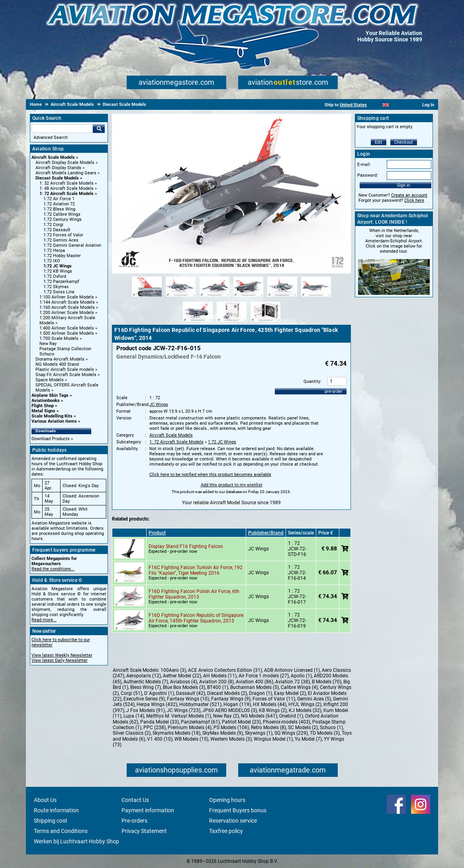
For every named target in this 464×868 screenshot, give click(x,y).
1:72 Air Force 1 (59, 199)
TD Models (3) (325, 733)
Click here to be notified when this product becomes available (210, 475)
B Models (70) (327, 682)
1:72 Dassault (57, 230)
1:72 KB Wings (58, 271)
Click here (414, 200)
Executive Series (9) (144, 699)
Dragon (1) (260, 693)
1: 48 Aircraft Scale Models (67, 188)
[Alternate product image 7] (198, 322)
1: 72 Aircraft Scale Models (67, 194)
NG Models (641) (259, 716)
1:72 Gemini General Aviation (72, 245)
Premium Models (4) (190, 728)
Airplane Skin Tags (50, 395)
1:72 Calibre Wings (62, 214)
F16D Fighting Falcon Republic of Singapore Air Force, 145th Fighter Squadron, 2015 (196, 618)
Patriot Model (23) (241, 722)
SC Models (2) (303, 728)
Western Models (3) (231, 739)
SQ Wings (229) (291, 733)
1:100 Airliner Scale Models (67, 297)
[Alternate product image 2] (181, 297)
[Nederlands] (376, 105)
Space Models (50, 380)
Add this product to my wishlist (232, 485)
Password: (368, 175)
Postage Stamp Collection (65, 349)
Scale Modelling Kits (52, 416)
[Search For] (62, 129)
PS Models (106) (231, 728)
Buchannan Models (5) (255, 687)
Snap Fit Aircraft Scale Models (66, 375)
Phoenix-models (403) (287, 722)
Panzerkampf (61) (200, 722)
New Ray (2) (226, 716)
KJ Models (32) (305, 710)
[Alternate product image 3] (214, 297)
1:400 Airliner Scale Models (67, 328)
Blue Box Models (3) (184, 687)
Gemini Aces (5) (314, 699)
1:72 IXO (52, 261)
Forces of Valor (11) (274, 699)
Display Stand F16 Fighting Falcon (186, 546)
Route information (56, 810)
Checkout (404, 142)
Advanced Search (51, 138)
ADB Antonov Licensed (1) (292, 670)
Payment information (148, 810)
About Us (45, 800)
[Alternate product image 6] (316, 297)
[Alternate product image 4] (248, 297)
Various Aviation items (54, 421)
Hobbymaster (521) (200, 704)
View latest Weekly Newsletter (62, 655)
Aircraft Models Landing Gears (66, 173)
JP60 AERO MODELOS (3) (230, 710)
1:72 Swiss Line (59, 292)
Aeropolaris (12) (144, 676)
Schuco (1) (331, 728)
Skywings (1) (259, 733)
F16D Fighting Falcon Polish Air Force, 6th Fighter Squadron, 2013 (194, 594)
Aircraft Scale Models (53, 157)
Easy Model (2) (290, 693)
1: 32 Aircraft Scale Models (67, 183)
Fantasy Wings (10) (188, 699)
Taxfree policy (226, 831)
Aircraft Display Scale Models (65, 163)
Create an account (409, 195)
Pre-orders (134, 821)
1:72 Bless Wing (59, 209)
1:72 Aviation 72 (59, 204)
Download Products (51, 439)
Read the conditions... (53, 569)
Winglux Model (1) (273, 739)
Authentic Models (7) (146, 682)
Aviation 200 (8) (216, 682)
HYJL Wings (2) (305, 704)
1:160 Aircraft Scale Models (67, 307)
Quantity (312, 381)
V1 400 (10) (160, 739)
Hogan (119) (237, 704)
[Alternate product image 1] (147, 297)
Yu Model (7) (308, 739)
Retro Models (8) (268, 728)
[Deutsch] (405, 105)
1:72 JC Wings (58, 266)
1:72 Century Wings (63, 219)
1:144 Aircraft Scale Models (67, 302)
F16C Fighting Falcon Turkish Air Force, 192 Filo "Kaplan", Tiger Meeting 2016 (196, 570)
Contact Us (135, 800)
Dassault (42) (191, 693)
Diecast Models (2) (227, 693)
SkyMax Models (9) (223, 733)
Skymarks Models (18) (176, 733)
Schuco (47, 354)
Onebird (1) (291, 716)
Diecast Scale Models (57, 178)
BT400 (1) (218, 687)
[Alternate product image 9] (265, 322)
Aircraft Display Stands (58, 168)
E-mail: (364, 165)
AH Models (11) (220, 676)
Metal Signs (43, 411)
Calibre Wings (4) (299, 687)
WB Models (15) (191, 739)
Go (99, 129)
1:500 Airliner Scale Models (67, 333)
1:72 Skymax (56, 287)
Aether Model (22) (182, 676)
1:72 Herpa (54, 251)
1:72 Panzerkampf (61, 282)
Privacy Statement (144, 831)
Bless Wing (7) (146, 687)
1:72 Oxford (55, 276)
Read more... (44, 620)
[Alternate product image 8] (232, 322)
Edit (379, 142)
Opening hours (227, 800)
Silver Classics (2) (132, 733)
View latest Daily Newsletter (60, 660)
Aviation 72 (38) (293, 682)
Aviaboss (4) (184, 682)
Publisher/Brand (266, 533)
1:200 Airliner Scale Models (67, 313)
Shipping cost (51, 821)
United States (353, 105)
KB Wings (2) (273, 710)
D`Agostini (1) (159, 693)
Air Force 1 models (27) (264, 676)
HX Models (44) (270, 704)
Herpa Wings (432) (157, 704)
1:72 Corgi (53, 225)
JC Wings (159, 405)
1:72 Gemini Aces (61, 240)
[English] (386, 105)
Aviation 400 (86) (255, 682)
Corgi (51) (131, 693)
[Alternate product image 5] (282, 297)
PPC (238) (155, 728)
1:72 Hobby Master (62, 256)
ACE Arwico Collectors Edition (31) (225, 670)
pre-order (334, 391)
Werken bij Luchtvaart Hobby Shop (76, 841)
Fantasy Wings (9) (231, 699)
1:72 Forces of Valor (63, 235)
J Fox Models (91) (146, 710)
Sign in (403, 185)
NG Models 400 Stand (57, 364)
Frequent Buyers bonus (238, 810)
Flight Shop (43, 406)
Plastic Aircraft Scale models (65, 370)
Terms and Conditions (61, 831)
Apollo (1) (301, 676)
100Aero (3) (173, 670)
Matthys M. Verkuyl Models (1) (179, 716)
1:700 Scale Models (59, 338)
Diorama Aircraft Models (60, 359)
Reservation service (233, 821)
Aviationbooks (46, 401)
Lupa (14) (134, 716)
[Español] (396, 105)
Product (157, 533)
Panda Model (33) (160, 722)
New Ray (48, 344)
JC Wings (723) (184, 710)
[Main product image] (231, 272)
